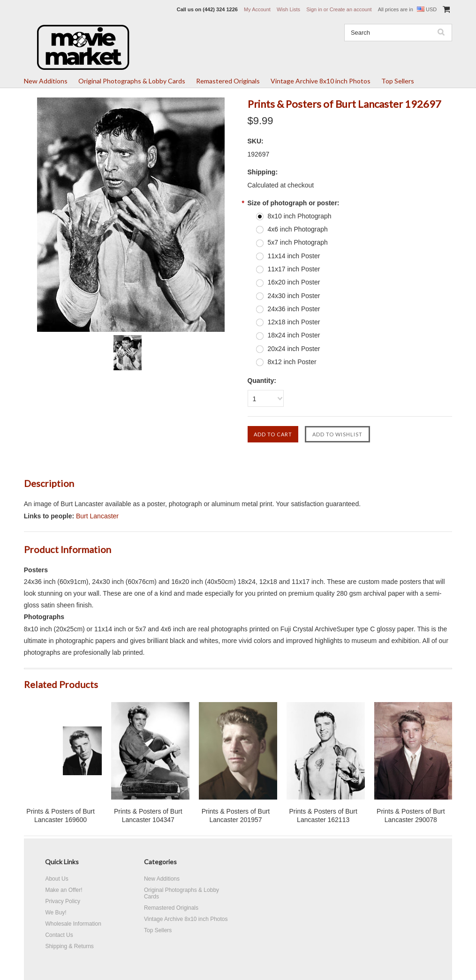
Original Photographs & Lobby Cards (132, 81)
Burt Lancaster (97, 516)
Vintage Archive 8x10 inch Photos (321, 81)
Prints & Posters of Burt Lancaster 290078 (411, 815)
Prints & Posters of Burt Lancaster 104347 (148, 815)
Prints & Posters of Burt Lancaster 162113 (323, 815)
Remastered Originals (228, 81)
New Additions (46, 81)
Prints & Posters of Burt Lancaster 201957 (236, 815)
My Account (257, 9)
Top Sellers (398, 81)
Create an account (351, 9)
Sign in (314, 9)
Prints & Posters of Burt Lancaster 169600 (60, 815)
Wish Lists (288, 9)
